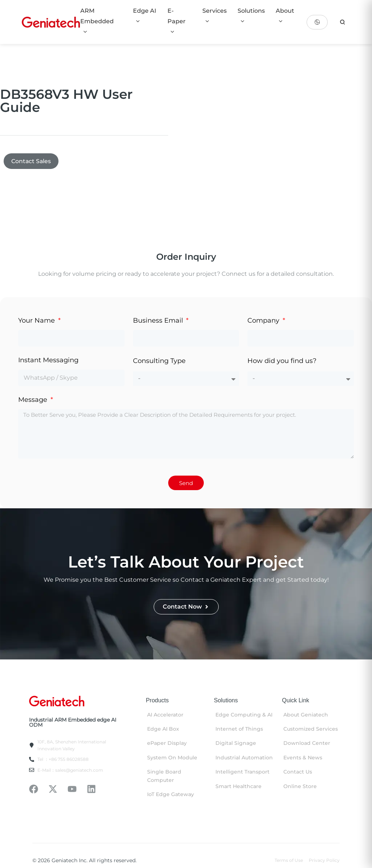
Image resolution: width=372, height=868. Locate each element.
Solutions (251, 16)
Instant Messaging (48, 360)
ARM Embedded (97, 21)
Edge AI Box (163, 729)
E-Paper (177, 21)
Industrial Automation (244, 758)
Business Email (159, 321)
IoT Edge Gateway (171, 795)
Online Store (300, 787)
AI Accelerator (165, 715)
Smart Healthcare (238, 787)
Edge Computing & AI (244, 715)
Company (264, 321)
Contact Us (298, 772)
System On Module (172, 758)
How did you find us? (282, 361)
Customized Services (311, 729)
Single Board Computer (164, 776)
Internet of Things (239, 729)
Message (34, 400)
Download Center (307, 744)
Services (215, 16)
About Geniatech (306, 715)
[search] (343, 22)
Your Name (37, 321)
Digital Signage (236, 744)
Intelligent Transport (242, 772)
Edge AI (145, 16)
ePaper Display (167, 744)
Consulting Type (159, 361)
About (285, 16)
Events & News (303, 758)
